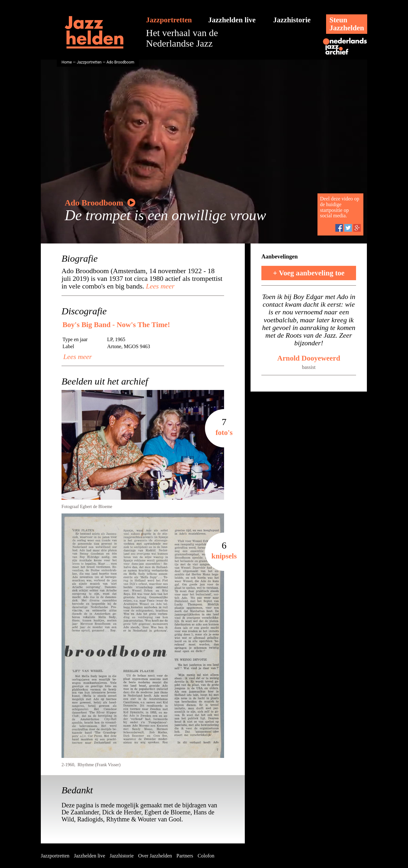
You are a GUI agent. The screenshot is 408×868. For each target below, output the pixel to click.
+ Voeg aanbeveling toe (309, 273)
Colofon (206, 856)
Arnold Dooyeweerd (309, 358)
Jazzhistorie (292, 20)
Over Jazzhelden (155, 856)
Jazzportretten (169, 20)
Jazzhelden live (232, 20)
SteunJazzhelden (347, 24)
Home (67, 62)
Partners (185, 856)
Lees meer (159, 286)
